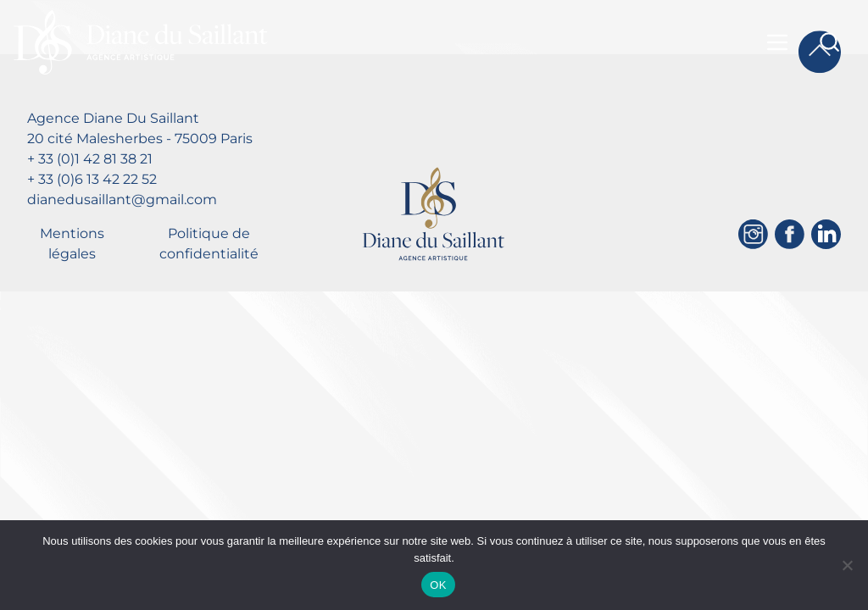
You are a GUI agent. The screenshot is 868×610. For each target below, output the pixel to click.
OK (438, 585)
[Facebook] (790, 234)
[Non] (847, 565)
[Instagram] (753, 234)
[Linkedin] (826, 234)
